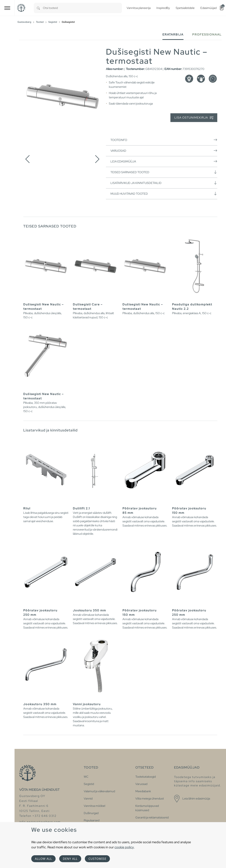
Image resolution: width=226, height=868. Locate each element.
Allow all (43, 859)
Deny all (70, 859)
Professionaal (207, 35)
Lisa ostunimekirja (194, 118)
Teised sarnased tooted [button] (164, 172)
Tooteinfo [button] (164, 140)
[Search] (38, 8)
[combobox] (82, 8)
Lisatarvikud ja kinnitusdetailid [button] (164, 183)
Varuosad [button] (164, 151)
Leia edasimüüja (164, 161)
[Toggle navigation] (7, 8)
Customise (97, 859)
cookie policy (124, 847)
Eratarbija (173, 35)
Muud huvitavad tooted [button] (164, 194)
